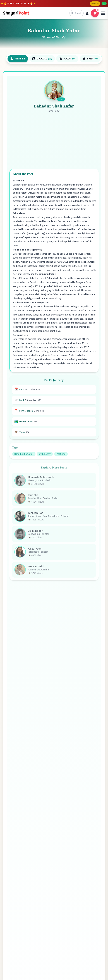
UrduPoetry (45, 457)
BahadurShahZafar (24, 457)
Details (95, 4)
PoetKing (61, 457)
